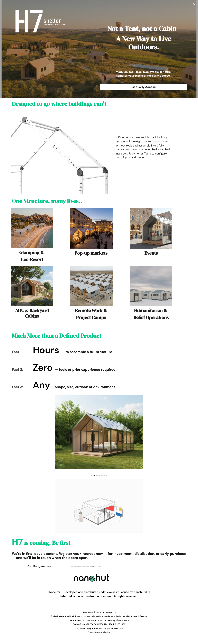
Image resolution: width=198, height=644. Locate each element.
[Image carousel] (99, 436)
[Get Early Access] (144, 87)
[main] (144, 36)
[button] (195, 4)
